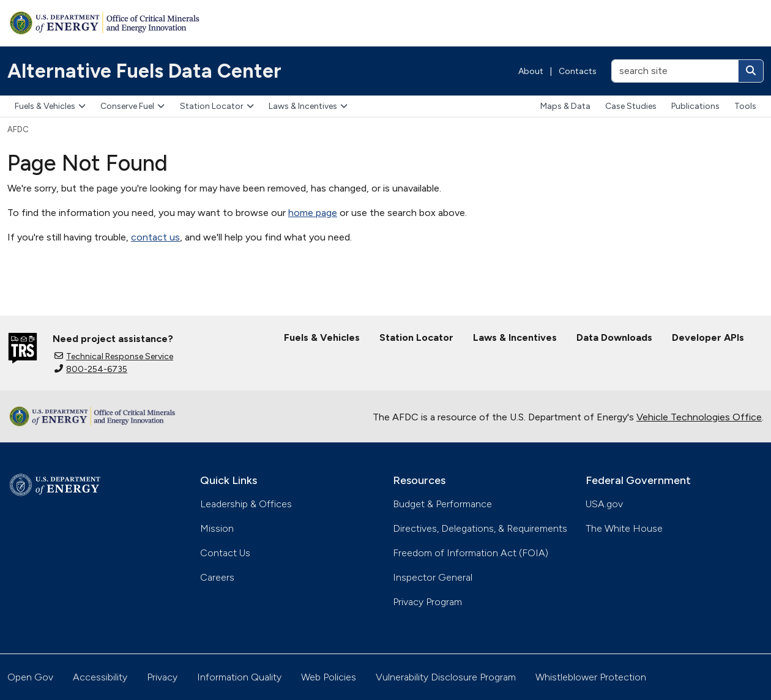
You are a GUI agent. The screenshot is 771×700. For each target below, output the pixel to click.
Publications (695, 106)
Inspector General (433, 577)
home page (313, 213)
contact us (155, 237)
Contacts (578, 71)
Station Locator (217, 106)
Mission (217, 528)
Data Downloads (614, 337)
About (531, 71)
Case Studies (631, 106)
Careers (217, 577)
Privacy (162, 677)
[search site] (675, 71)
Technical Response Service (114, 356)
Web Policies (329, 677)
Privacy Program (427, 602)
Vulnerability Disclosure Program (446, 677)
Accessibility (100, 677)
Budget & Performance (442, 504)
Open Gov (30, 677)
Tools (745, 106)
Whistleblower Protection (591, 677)
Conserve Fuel (132, 106)
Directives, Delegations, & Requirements (480, 528)
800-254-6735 (91, 369)
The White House (624, 528)
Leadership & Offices (246, 504)
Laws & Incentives (308, 106)
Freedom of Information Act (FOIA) (471, 553)
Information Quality (239, 677)
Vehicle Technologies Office (699, 417)
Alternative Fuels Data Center (144, 71)
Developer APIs (708, 337)
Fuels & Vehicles (50, 106)
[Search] (751, 71)
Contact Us (225, 553)
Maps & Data (565, 106)
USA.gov (604, 504)
